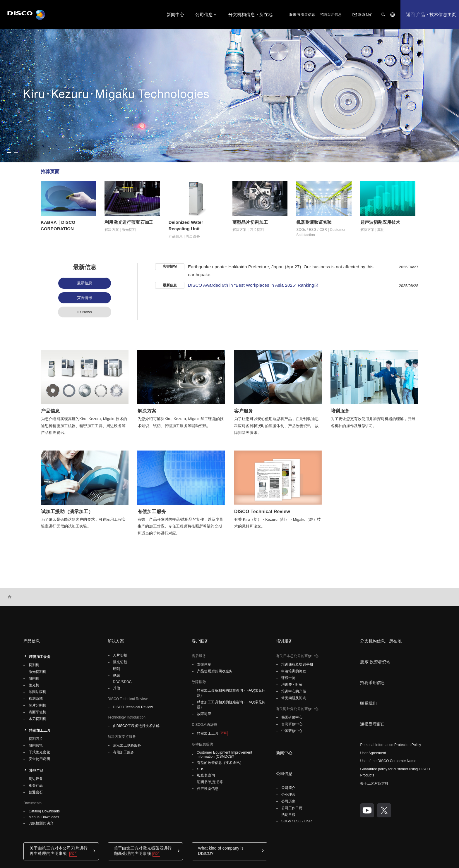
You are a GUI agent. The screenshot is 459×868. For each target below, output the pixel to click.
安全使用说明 (39, 759)
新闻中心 (175, 14)
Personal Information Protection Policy (391, 745)
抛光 (117, 676)
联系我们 (362, 15)
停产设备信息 (208, 789)
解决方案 (116, 641)
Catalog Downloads (44, 811)
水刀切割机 (38, 719)
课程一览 (288, 678)
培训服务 (284, 641)
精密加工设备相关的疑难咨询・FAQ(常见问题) (231, 693)
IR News (85, 312)
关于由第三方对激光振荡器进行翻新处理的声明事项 (143, 851)
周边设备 (36, 779)
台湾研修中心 (292, 724)
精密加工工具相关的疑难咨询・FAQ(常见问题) (231, 705)
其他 (117, 688)
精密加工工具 (40, 731)
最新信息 (85, 283)
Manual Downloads (44, 817)
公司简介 (288, 788)
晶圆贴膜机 (38, 692)
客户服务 (200, 641)
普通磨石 (36, 792)
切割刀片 (36, 739)
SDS (201, 769)
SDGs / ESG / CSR (297, 821)
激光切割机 (38, 672)
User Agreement (373, 753)
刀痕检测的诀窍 (41, 823)
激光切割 (120, 662)
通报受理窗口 (372, 724)
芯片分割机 (38, 705)
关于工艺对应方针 (374, 783)
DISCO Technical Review (133, 707)
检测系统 (36, 699)
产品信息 (32, 641)
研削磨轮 (36, 745)
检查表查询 (206, 775)
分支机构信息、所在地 (381, 641)
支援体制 (204, 664)
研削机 (34, 678)
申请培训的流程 (294, 671)
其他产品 (36, 771)
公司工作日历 (292, 808)
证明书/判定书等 (210, 782)
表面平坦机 (38, 712)
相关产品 (36, 786)
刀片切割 (120, 655)
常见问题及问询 (294, 698)
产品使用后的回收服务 (215, 671)
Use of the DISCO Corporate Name (388, 761)
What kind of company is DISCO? (221, 851)
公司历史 (288, 801)
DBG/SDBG (122, 682)
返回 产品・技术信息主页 (431, 14)
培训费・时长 (292, 685)
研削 (117, 669)
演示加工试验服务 (127, 745)
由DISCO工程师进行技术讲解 (136, 726)
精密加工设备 (40, 657)
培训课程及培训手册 (297, 664)
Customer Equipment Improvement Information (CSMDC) (225, 754)
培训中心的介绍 (294, 691)
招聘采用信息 (331, 15)
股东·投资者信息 (302, 15)
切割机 (34, 665)
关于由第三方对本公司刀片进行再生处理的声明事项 (59, 851)
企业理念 (288, 795)
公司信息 (204, 14)
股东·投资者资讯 (375, 662)
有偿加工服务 (124, 752)
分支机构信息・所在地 (251, 14)
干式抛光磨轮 (39, 752)
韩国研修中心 (292, 717)
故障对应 (204, 714)
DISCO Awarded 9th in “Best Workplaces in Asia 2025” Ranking (251, 285)
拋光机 (34, 685)
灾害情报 (85, 298)
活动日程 (288, 815)
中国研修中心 (292, 731)
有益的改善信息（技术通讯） (220, 763)
